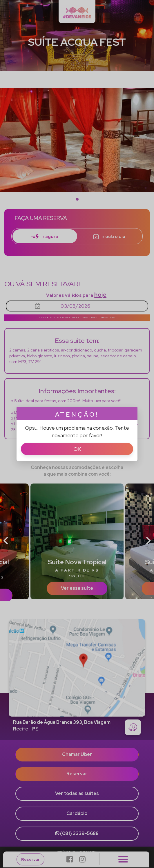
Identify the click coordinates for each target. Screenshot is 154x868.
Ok (77, 449)
